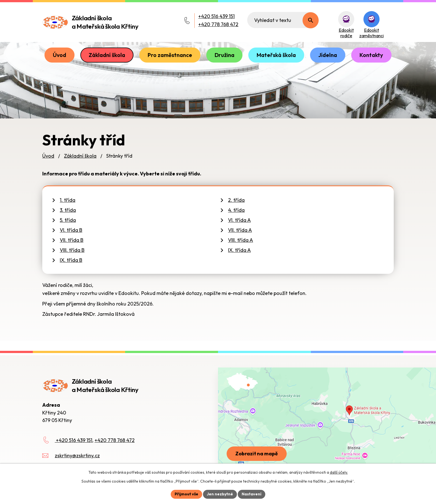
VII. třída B (72, 240)
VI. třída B (71, 230)
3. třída (68, 210)
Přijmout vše (186, 494)
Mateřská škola (276, 55)
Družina (225, 55)
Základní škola (107, 55)
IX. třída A (239, 250)
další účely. (339, 472)
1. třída (68, 200)
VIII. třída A (241, 240)
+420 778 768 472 (218, 24)
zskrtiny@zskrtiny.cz (77, 455)
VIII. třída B (72, 250)
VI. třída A (239, 220)
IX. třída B (71, 260)
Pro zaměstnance (170, 55)
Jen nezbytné (220, 494)
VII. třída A (240, 230)
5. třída (68, 220)
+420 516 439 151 (216, 16)
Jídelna (328, 55)
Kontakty (371, 55)
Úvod (60, 55)
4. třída (236, 210)
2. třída (236, 200)
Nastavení (252, 494)
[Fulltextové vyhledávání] (283, 20)
